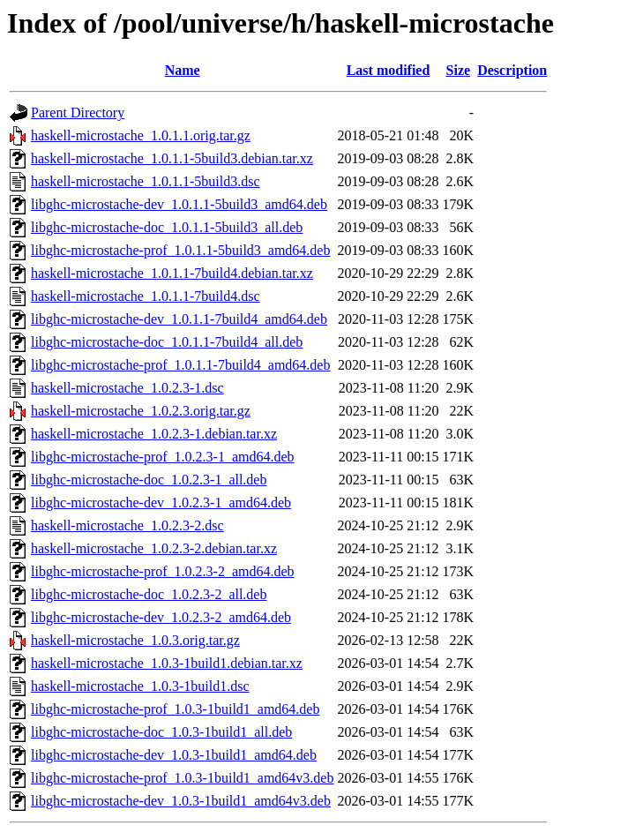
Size (459, 70)
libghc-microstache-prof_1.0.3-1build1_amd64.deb (175, 709)
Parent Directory (78, 112)
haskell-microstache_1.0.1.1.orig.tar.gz (141, 135)
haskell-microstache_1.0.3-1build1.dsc (140, 686)
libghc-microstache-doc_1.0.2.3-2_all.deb (149, 594)
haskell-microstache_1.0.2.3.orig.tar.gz (141, 411)
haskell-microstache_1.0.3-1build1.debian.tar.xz (167, 663)
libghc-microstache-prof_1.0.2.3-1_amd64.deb (163, 457)
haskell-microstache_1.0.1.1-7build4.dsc (146, 296)
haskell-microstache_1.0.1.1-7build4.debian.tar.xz (172, 273)
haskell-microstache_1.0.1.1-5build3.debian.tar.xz (172, 158)
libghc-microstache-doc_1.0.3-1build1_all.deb (161, 732)
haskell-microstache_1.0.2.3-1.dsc (127, 388)
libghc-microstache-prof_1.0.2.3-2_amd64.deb (163, 571)
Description (512, 70)
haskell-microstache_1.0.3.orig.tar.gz (135, 640)
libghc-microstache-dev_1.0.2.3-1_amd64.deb (161, 502)
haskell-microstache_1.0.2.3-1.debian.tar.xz (154, 434)
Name (183, 70)
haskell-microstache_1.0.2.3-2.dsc (127, 525)
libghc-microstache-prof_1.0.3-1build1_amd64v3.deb (182, 778)
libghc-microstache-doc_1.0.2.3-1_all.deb (149, 480)
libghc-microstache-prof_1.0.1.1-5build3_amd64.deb (180, 250)
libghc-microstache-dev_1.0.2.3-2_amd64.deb (161, 617)
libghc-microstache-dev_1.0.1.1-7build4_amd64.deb (179, 319)
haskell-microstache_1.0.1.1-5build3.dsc (146, 181)
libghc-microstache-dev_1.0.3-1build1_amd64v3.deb (181, 801)
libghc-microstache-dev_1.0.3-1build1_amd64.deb (174, 755)
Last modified (389, 70)
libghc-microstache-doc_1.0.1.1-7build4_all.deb (167, 342)
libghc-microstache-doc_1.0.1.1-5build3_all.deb (167, 227)
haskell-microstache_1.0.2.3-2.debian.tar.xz (154, 548)
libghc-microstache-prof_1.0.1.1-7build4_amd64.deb (180, 365)
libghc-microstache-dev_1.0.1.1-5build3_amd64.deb (179, 204)
